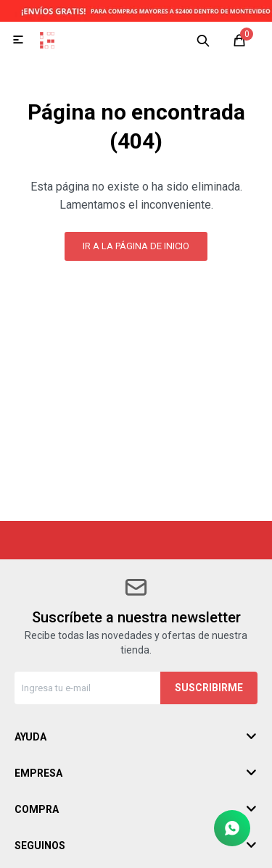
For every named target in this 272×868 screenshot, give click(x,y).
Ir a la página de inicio (136, 246)
